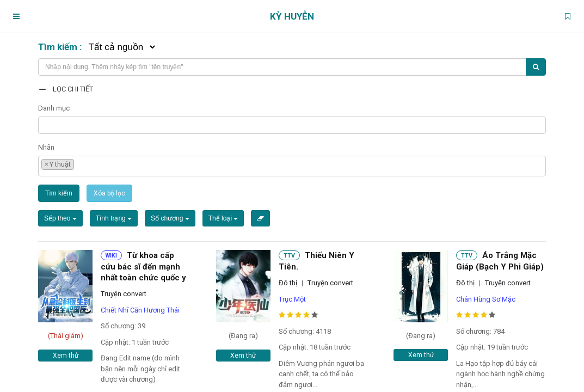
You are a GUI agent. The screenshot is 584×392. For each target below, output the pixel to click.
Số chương (170, 218)
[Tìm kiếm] (536, 67)
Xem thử (66, 356)
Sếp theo (60, 218)
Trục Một (292, 299)
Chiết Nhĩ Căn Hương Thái (140, 310)
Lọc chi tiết (73, 89)
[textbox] (44, 124)
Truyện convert (124, 294)
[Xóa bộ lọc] (260, 218)
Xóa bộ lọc (109, 193)
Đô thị (288, 283)
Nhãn (46, 147)
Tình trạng (114, 218)
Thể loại (223, 218)
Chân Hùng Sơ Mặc (486, 299)
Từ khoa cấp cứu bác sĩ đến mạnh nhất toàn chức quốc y (143, 267)
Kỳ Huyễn (292, 16)
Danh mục (54, 108)
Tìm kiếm (59, 193)
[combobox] (292, 125)
